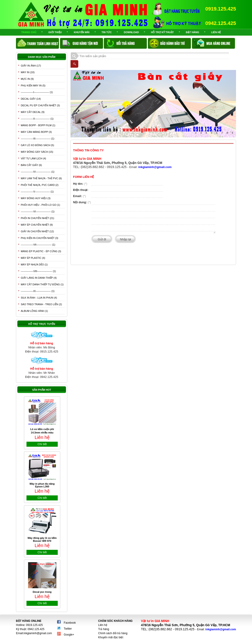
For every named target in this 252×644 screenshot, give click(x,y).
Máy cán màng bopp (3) (36, 132)
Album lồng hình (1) (34, 311)
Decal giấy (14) (31, 99)
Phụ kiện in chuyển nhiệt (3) (39, 238)
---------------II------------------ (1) (37, 119)
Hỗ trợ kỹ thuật (162, 32)
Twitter (68, 629)
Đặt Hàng (192, 32)
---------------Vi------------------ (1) (38, 211)
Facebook (70, 623)
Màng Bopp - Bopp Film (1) (38, 125)
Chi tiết (42, 444)
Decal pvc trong (42, 592)
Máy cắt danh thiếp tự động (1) (42, 284)
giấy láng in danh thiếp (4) (39, 278)
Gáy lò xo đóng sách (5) (37, 145)
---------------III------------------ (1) (38, 139)
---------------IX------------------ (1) (38, 291)
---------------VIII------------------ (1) (38, 271)
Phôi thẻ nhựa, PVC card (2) (40, 185)
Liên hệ (216, 32)
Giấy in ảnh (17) (31, 66)
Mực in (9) (27, 79)
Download (131, 32)
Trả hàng (104, 629)
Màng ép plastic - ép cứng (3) (41, 251)
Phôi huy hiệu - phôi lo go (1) (40, 205)
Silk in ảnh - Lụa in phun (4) (39, 298)
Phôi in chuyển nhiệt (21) (37, 218)
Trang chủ (29, 32)
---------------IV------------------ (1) (38, 172)
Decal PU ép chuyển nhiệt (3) (40, 105)
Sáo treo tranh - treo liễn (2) (41, 304)
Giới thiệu (55, 32)
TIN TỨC (107, 32)
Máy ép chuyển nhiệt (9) (37, 225)
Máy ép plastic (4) (33, 258)
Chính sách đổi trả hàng (113, 633)
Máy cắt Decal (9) (33, 112)
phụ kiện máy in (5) (33, 86)
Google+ (69, 635)
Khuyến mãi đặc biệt (111, 637)
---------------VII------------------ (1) (38, 245)
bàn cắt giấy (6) (31, 165)
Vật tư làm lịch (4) (33, 158)
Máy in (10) (28, 72)
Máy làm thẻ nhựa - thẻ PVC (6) (41, 178)
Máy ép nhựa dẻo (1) (34, 265)
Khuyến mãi (81, 32)
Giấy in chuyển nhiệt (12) (37, 231)
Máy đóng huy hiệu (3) (36, 198)
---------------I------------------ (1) (37, 92)
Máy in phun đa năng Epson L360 (42, 485)
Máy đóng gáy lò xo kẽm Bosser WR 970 (42, 539)
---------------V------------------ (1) (37, 192)
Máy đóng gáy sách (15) (37, 152)
